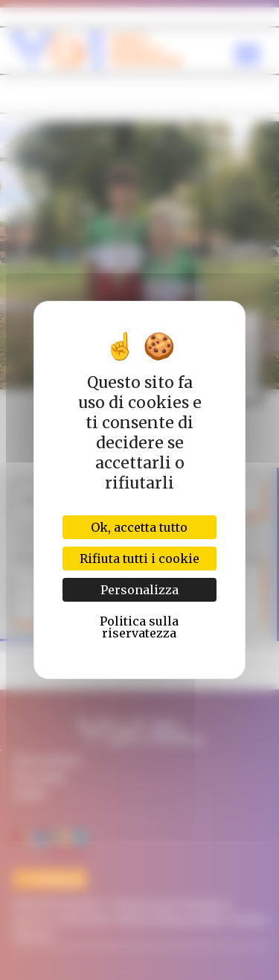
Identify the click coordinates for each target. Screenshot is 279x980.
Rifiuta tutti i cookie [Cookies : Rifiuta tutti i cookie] (139, 559)
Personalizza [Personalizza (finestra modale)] (139, 590)
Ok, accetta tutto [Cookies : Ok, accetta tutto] (139, 527)
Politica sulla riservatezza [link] (139, 627)
